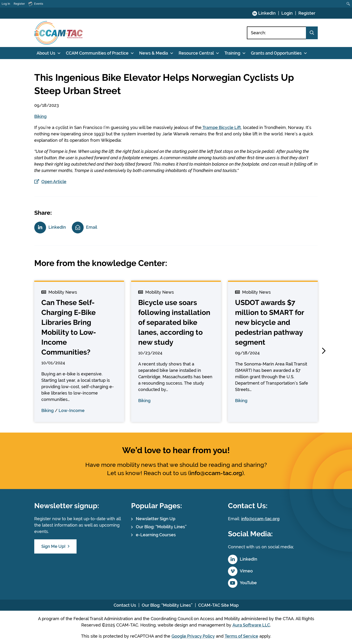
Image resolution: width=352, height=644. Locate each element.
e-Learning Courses (156, 535)
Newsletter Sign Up (156, 519)
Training (232, 53)
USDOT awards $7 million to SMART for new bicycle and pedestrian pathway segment (270, 322)
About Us (46, 53)
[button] (324, 351)
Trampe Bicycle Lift (221, 127)
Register (307, 13)
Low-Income (72, 410)
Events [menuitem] (36, 4)
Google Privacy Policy (193, 636)
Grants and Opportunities (276, 53)
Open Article (54, 182)
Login (287, 13)
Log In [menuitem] (6, 4)
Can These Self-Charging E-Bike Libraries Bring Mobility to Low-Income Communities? (69, 327)
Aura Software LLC (251, 625)
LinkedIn (267, 13)
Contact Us (125, 605)
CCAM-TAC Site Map (218, 605)
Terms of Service (241, 636)
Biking (40, 116)
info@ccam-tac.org (216, 473)
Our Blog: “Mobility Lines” (161, 527)
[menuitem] (348, 4)
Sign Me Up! (53, 546)
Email (92, 227)
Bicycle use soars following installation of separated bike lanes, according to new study (174, 322)
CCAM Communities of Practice (97, 53)
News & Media (154, 53)
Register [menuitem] (19, 4)
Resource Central (196, 53)
